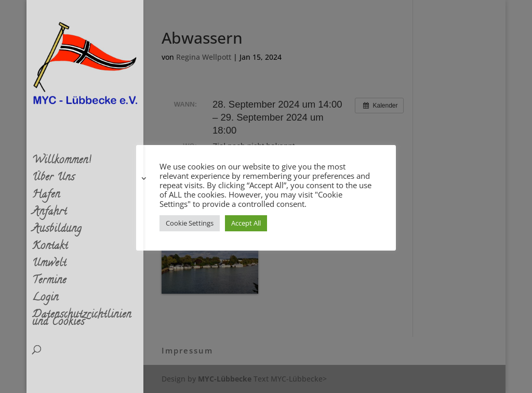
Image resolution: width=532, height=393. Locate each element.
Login (45, 300)
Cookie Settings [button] (190, 223)
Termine (49, 283)
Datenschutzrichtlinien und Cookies (82, 321)
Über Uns (54, 180)
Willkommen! (62, 163)
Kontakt (50, 249)
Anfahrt (50, 215)
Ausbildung (57, 232)
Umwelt (49, 266)
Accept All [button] (246, 223)
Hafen (46, 198)
